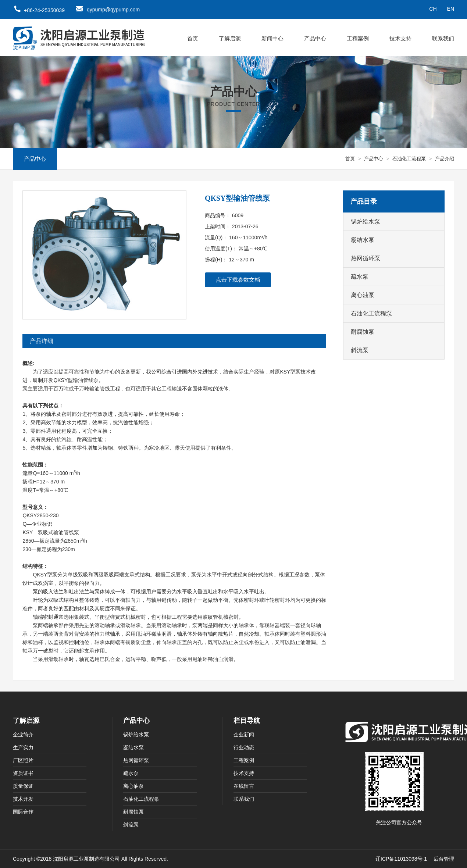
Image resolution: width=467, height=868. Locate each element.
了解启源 (230, 38)
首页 (193, 38)
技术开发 (23, 799)
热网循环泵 (366, 258)
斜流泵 (360, 350)
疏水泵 (360, 277)
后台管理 (444, 859)
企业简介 (23, 735)
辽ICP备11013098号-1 (401, 859)
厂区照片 (23, 760)
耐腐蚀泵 (363, 332)
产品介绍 (445, 159)
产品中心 (315, 38)
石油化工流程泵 (409, 159)
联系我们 (443, 38)
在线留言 (244, 786)
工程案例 (358, 38)
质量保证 (23, 786)
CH (433, 9)
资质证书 (23, 773)
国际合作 (23, 812)
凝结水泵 (363, 240)
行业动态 (244, 747)
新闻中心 (272, 38)
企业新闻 (244, 735)
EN (451, 9)
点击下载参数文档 (238, 280)
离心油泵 (363, 295)
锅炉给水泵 (366, 222)
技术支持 (400, 38)
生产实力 (23, 747)
